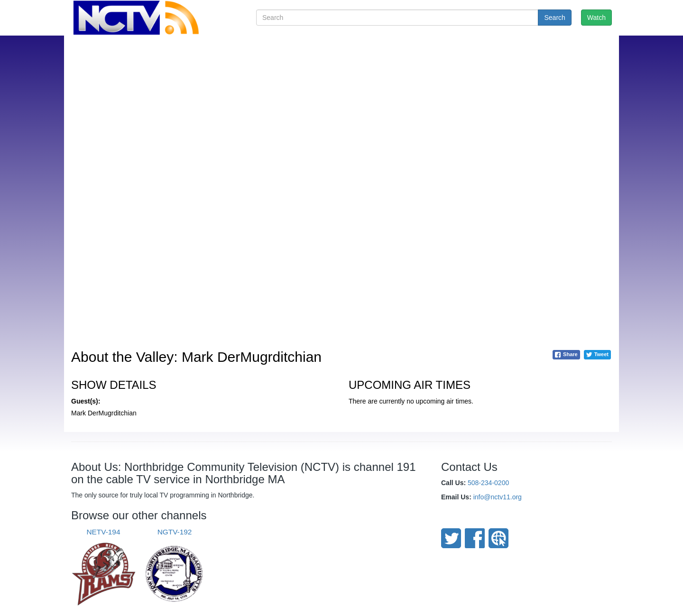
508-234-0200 (488, 483)
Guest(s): (86, 401)
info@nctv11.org (498, 497)
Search (554, 18)
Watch (596, 18)
